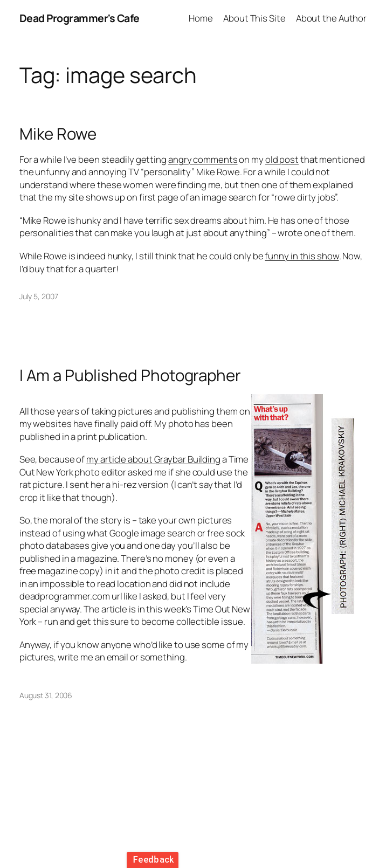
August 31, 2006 (46, 695)
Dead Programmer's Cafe (80, 18)
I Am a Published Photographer (130, 375)
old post (282, 159)
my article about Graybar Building (153, 459)
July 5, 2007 (39, 296)
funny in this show (302, 256)
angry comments (203, 159)
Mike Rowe (58, 133)
